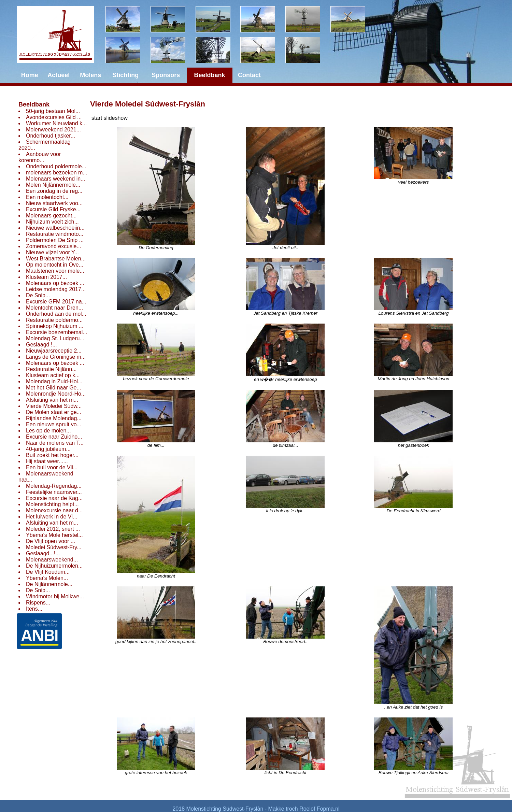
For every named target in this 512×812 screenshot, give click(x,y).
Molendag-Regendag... (54, 486)
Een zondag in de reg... (54, 191)
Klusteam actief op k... (53, 375)
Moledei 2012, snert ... (53, 529)
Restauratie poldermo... (54, 320)
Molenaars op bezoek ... (55, 283)
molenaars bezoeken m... (57, 173)
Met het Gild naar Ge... (54, 388)
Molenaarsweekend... (52, 560)
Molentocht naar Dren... (54, 308)
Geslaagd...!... (43, 553)
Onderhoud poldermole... (56, 166)
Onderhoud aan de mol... (56, 314)
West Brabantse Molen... (56, 259)
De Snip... (38, 295)
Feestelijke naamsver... (54, 492)
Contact (249, 75)
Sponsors (166, 75)
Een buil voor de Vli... (52, 467)
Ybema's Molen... (47, 578)
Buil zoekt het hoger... (52, 455)
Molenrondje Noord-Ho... (56, 394)
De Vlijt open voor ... (51, 541)
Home (30, 75)
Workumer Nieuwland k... (56, 123)
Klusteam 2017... (46, 277)
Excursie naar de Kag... (54, 498)
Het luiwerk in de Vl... (52, 517)
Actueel (59, 75)
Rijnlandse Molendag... (54, 418)
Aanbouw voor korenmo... (40, 157)
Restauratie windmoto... (55, 234)
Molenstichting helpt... (52, 504)
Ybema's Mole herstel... (54, 535)
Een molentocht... (47, 197)
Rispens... (38, 603)
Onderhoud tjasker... (51, 136)
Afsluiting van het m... (52, 400)
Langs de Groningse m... (56, 357)
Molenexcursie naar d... (54, 510)
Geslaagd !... (41, 345)
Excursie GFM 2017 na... (56, 302)
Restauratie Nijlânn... (51, 369)
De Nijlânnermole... (49, 584)
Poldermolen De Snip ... (55, 240)
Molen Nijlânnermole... (53, 185)
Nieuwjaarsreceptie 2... (54, 351)
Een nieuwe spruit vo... (54, 424)
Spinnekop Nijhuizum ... (55, 326)
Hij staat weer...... (47, 461)
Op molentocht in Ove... (55, 265)
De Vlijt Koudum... (48, 572)
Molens (90, 75)
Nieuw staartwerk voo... (54, 203)
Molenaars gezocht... (51, 216)
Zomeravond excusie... (54, 246)
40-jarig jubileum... (48, 449)
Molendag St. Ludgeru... (55, 338)
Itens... (34, 609)
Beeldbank (34, 104)
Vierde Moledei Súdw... (54, 406)
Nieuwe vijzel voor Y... (52, 252)
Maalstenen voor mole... (55, 271)
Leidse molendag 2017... (56, 289)
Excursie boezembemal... (57, 332)
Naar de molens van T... (55, 443)
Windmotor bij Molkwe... (55, 596)
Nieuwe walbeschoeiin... (55, 228)
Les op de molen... (48, 431)
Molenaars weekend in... (55, 179)
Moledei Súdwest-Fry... (54, 547)
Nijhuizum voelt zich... (52, 222)
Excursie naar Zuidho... (54, 437)
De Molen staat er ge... (54, 412)
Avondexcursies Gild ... (54, 117)
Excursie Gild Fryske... (53, 209)
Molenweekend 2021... (53, 130)
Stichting (125, 75)
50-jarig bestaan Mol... (53, 111)
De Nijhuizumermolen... (54, 566)
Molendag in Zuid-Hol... (54, 381)
